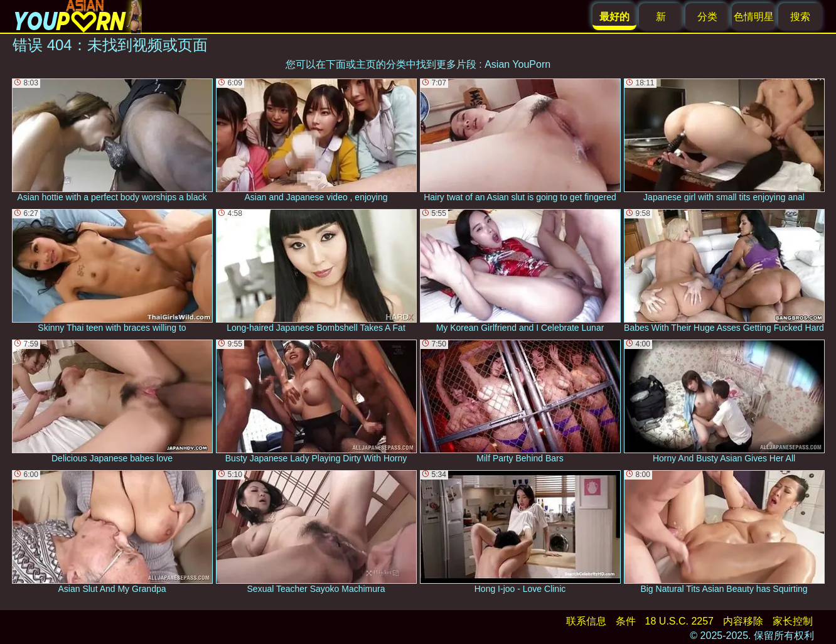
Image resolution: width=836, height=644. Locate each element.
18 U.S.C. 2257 (679, 621)
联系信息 (586, 621)
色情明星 (754, 17)
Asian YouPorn (517, 64)
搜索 (800, 17)
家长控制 (793, 621)
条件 (626, 621)
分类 (707, 17)
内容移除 (743, 621)
